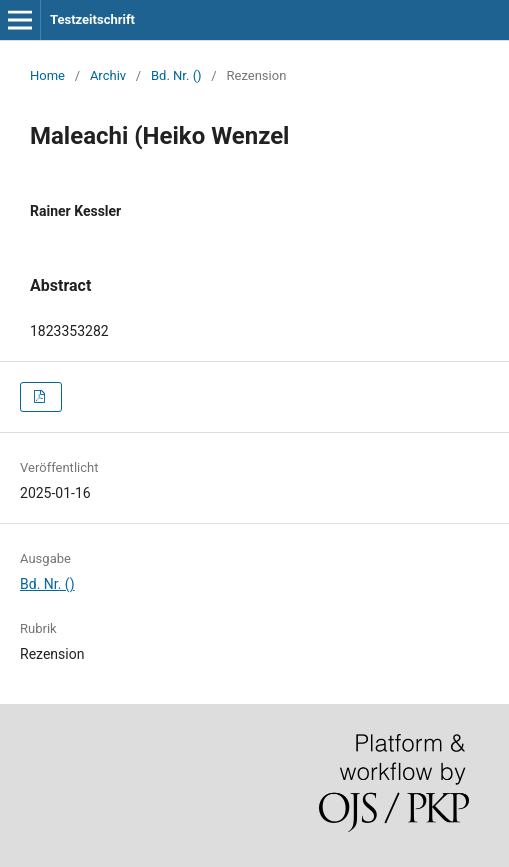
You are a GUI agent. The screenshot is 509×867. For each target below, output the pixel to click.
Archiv (108, 75)
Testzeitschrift (92, 19)
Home (47, 75)
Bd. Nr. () (176, 75)
